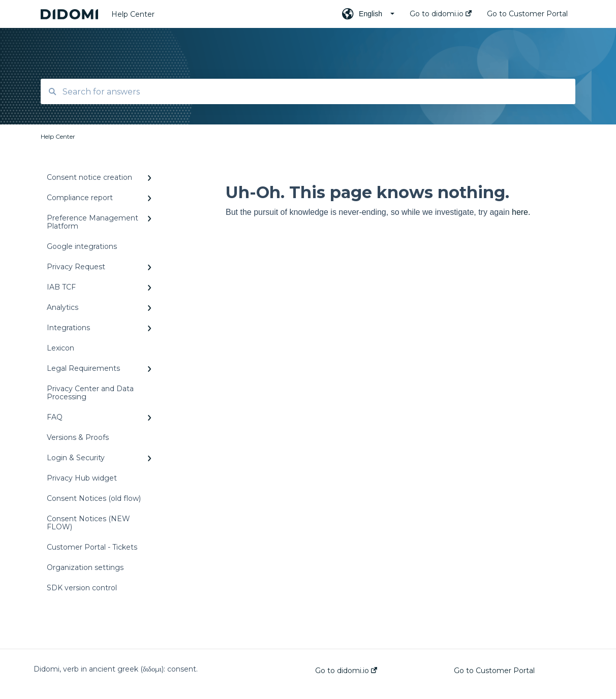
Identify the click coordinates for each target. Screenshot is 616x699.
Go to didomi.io (346, 671)
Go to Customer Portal (494, 671)
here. (521, 212)
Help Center (133, 14)
